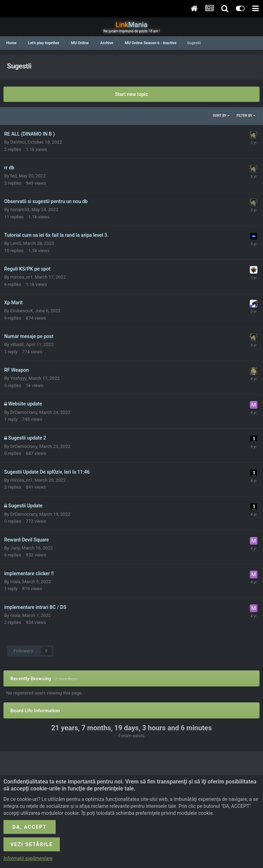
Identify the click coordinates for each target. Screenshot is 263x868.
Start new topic (131, 94)
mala (15, 582)
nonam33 (20, 210)
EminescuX (21, 311)
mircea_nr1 (21, 277)
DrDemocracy (23, 412)
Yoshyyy (18, 378)
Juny (15, 548)
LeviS (15, 243)
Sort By (221, 116)
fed (13, 176)
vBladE (17, 344)
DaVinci (18, 142)
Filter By (246, 116)
